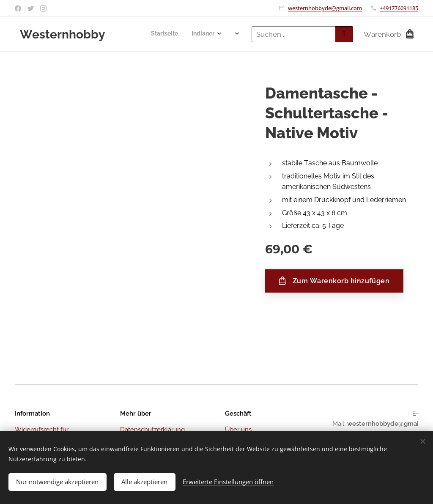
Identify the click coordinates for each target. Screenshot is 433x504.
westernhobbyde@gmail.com (325, 8)
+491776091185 (399, 8)
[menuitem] (136, 34)
